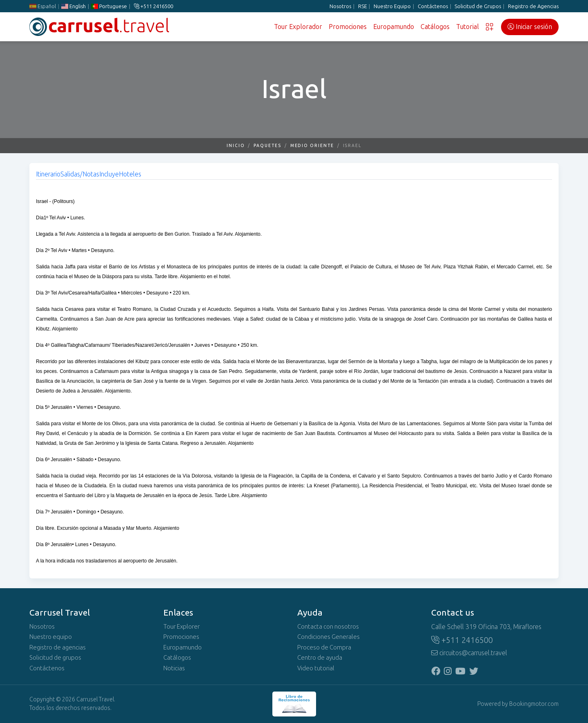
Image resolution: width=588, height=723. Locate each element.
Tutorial (468, 27)
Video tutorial (316, 668)
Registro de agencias (58, 647)
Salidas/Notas (80, 174)
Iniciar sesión (530, 27)
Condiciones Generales (329, 637)
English (73, 6)
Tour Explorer (182, 627)
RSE (363, 6)
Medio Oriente (312, 146)
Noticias (174, 668)
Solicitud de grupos (55, 658)
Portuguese (109, 6)
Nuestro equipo (51, 637)
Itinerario (48, 174)
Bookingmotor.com (534, 704)
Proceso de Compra (324, 647)
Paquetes (267, 146)
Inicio (236, 146)
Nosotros (340, 6)
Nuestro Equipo (392, 6)
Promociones (348, 27)
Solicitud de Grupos (478, 6)
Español (43, 6)
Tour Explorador (298, 27)
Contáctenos (433, 6)
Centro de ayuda (320, 658)
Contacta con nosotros (328, 627)
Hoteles (130, 174)
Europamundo (394, 27)
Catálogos (435, 27)
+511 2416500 (154, 6)
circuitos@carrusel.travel (469, 653)
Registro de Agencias (533, 6)
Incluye (109, 174)
